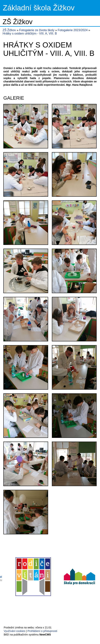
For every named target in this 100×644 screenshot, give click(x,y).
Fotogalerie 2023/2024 (73, 30)
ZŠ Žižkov (9, 30)
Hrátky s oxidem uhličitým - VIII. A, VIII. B (30, 33)
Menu (92, 8)
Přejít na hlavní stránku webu (50, 8)
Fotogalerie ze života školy (37, 30)
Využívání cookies (14, 631)
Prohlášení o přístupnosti (42, 631)
